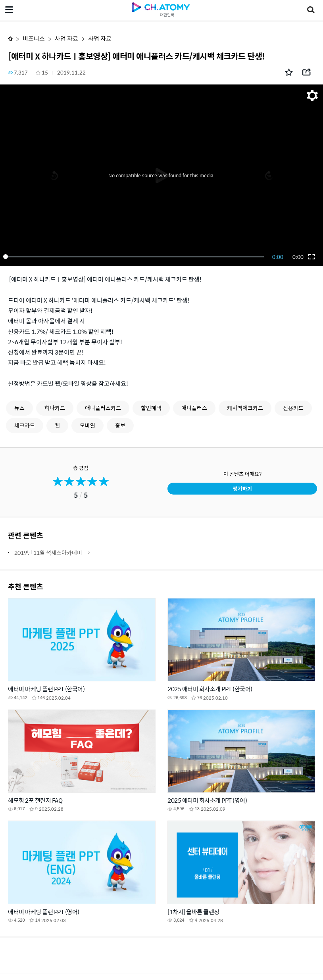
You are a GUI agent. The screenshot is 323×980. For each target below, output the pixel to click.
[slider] (135, 257)
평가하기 (242, 488)
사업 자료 (66, 38)
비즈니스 (34, 38)
